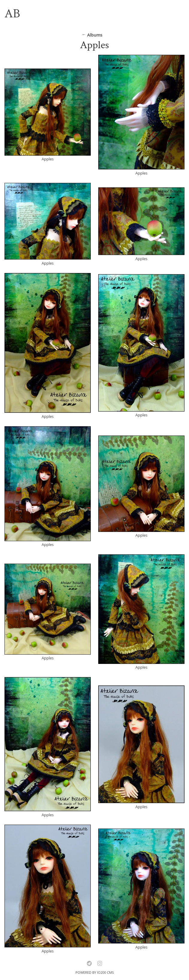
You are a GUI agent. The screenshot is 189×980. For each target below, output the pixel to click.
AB (12, 14)
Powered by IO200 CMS (95, 973)
